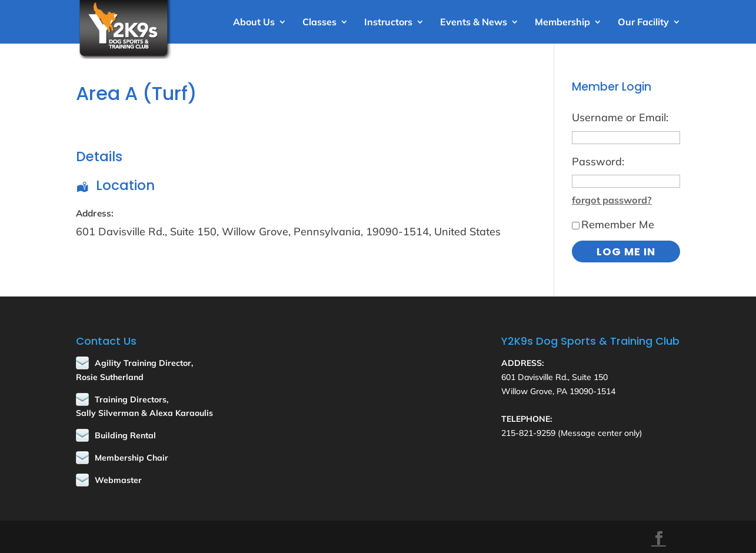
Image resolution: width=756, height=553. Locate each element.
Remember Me (613, 224)
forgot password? (612, 200)
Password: (598, 161)
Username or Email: (620, 117)
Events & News (474, 23)
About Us (254, 23)
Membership (562, 23)
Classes (319, 23)
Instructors (388, 23)
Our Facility (643, 23)
